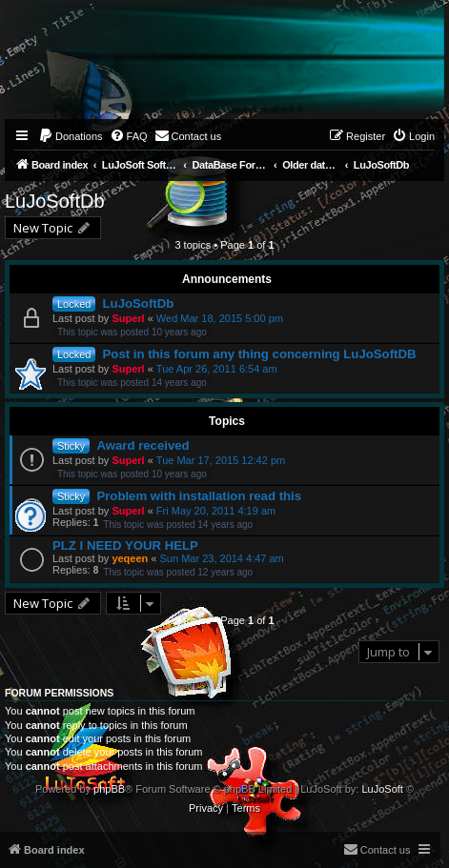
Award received (143, 445)
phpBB (109, 789)
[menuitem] (71, 136)
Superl (128, 318)
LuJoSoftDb (55, 201)
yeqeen (130, 558)
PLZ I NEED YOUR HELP (125, 545)
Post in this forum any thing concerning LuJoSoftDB (260, 354)
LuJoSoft (382, 789)
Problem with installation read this (199, 496)
